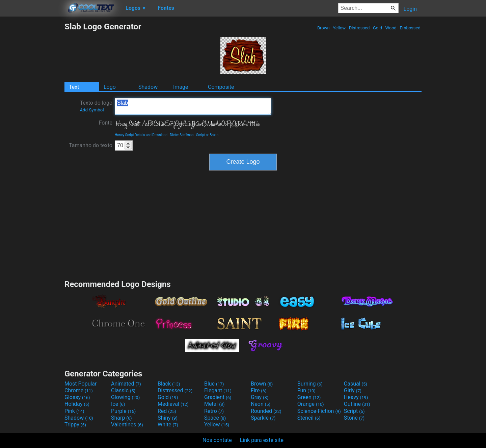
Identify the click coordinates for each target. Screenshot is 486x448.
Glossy (77, 397)
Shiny (168, 418)
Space (215, 418)
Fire (259, 390)
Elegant (218, 390)
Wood (391, 28)
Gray (260, 397)
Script (354, 411)
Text (74, 87)
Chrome (79, 390)
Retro (214, 411)
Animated (126, 384)
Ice (118, 404)
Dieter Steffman (182, 135)
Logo (110, 87)
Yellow (339, 28)
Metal (214, 404)
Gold (377, 28)
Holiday (77, 404)
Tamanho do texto (91, 145)
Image (181, 87)
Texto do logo (96, 106)
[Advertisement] (32, 123)
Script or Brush (207, 135)
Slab (193, 106)
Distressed (359, 28)
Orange (311, 404)
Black (169, 384)
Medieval (173, 404)
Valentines (127, 425)
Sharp (122, 418)
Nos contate (217, 440)
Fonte (106, 123)
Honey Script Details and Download (141, 135)
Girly (353, 390)
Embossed (410, 28)
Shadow (148, 87)
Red (167, 411)
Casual (356, 384)
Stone (354, 418)
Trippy (75, 425)
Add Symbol (92, 110)
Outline (357, 404)
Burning (310, 384)
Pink (74, 411)
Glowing (125, 397)
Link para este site (262, 440)
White (168, 425)
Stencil (309, 418)
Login (410, 9)
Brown (323, 28)
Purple (123, 411)
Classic (123, 390)
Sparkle (263, 418)
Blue (214, 384)
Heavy (356, 397)
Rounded (266, 411)
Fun (306, 390)
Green (309, 397)
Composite (221, 87)
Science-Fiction (319, 411)
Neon (261, 404)
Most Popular (81, 384)
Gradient (218, 397)
